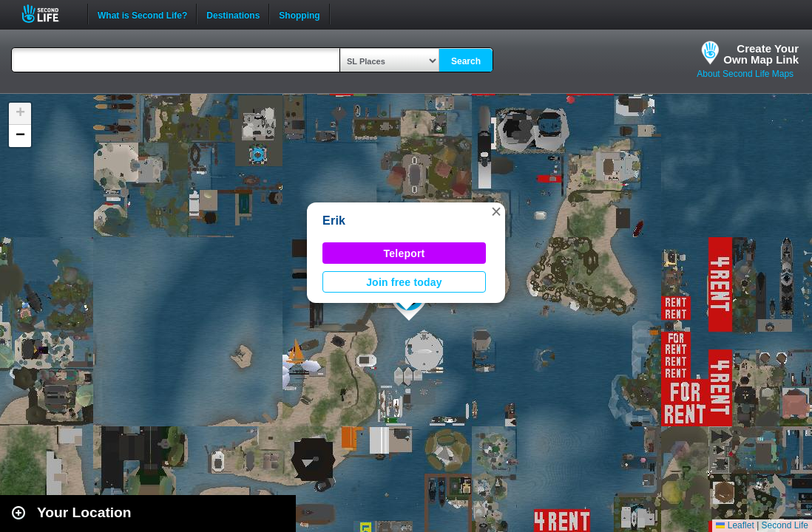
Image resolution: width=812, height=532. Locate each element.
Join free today (404, 282)
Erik (334, 221)
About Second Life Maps (745, 74)
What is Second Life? (142, 14)
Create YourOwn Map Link (761, 54)
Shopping (299, 14)
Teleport (405, 253)
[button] (496, 211)
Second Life (48, 14)
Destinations (233, 14)
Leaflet (735, 525)
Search (466, 61)
